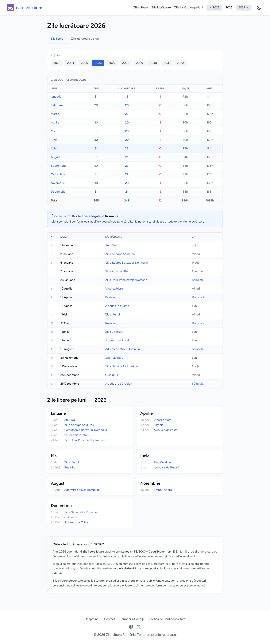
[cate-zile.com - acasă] (24, 8)
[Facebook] (131, 627)
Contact (110, 619)
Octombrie (58, 174)
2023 (57, 63)
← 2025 (214, 7)
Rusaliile (111, 323)
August (56, 157)
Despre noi (92, 619)
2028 (126, 63)
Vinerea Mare (114, 289)
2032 (180, 63)
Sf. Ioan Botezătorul (118, 271)
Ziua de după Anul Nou (120, 254)
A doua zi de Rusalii (118, 340)
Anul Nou (111, 245)
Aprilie (55, 123)
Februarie (57, 105)
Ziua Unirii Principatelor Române (126, 280)
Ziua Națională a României (122, 366)
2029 (140, 63)
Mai (53, 131)
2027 (112, 63)
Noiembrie (58, 183)
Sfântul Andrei (115, 358)
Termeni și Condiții (132, 619)
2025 (84, 63)
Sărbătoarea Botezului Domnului (126, 263)
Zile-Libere (141, 7)
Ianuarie (56, 97)
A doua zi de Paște (117, 306)
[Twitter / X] (139, 627)
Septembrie (59, 166)
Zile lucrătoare (161, 7)
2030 (153, 63)
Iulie (54, 148)
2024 (71, 63)
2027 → (244, 7)
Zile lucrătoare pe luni (189, 7)
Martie (55, 114)
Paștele (110, 297)
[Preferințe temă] (259, 8)
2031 (167, 63)
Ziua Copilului (114, 332)
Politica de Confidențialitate (167, 619)
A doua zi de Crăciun (119, 384)
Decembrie (58, 192)
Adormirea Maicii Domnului (123, 349)
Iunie (54, 140)
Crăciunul (112, 375)
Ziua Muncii (113, 315)
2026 (229, 7)
